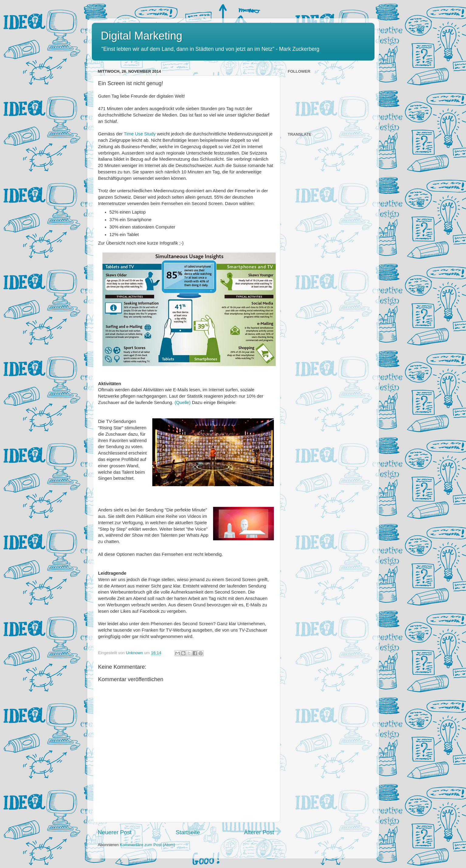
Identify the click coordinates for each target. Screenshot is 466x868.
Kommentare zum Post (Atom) (147, 845)
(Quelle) (183, 403)
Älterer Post (259, 832)
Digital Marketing (142, 36)
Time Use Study (139, 134)
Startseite (188, 832)
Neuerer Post (115, 832)
